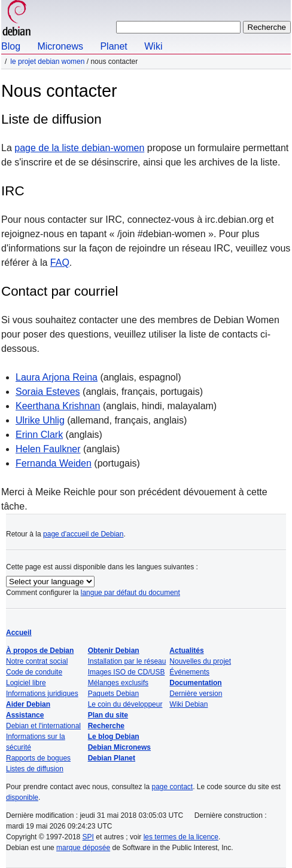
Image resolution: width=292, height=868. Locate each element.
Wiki (153, 46)
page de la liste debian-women (79, 148)
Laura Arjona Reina (57, 377)
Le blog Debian (114, 737)
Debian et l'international (43, 726)
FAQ (60, 263)
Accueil (19, 633)
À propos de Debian (40, 651)
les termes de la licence (181, 837)
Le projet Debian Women (47, 62)
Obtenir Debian (114, 651)
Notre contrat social (37, 661)
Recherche (106, 726)
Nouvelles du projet (200, 661)
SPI (88, 837)
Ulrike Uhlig (40, 420)
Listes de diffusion (35, 769)
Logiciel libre (26, 683)
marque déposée (83, 848)
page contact (172, 787)
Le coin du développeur (125, 704)
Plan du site (108, 715)
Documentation (195, 683)
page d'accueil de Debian (83, 534)
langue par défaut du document (130, 593)
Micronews (60, 46)
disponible (22, 798)
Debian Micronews (119, 747)
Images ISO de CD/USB (127, 672)
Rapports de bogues (38, 758)
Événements (189, 672)
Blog (11, 46)
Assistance (25, 715)
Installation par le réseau (127, 661)
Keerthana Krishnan (58, 406)
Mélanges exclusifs (118, 683)
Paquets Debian (113, 694)
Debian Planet (112, 758)
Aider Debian (28, 704)
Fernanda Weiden (54, 463)
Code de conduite (34, 672)
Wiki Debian (188, 704)
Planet (113, 46)
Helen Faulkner (48, 449)
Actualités (186, 651)
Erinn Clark (39, 435)
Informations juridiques (42, 694)
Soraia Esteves (48, 392)
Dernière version (196, 694)
